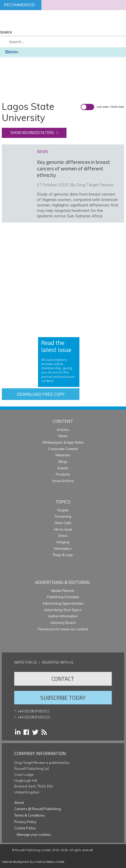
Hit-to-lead (63, 529)
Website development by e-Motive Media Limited (33, 862)
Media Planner (63, 591)
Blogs (63, 462)
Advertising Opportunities (63, 603)
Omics (63, 536)
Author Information (63, 616)
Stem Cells (63, 523)
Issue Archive (63, 481)
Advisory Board (63, 623)
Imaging (63, 542)
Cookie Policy (25, 828)
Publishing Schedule (63, 597)
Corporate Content (63, 449)
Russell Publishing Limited (33, 850)
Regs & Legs (63, 555)
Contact (63, 679)
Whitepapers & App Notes (63, 442)
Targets (63, 510)
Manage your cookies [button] (34, 834)
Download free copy (41, 394)
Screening (63, 516)
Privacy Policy (25, 822)
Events (63, 468)
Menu (12, 52)
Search (6, 32)
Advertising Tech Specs (63, 610)
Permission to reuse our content (63, 629)
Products (63, 474)
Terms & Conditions (29, 815)
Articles (63, 430)
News (63, 436)
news (43, 151)
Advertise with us (58, 662)
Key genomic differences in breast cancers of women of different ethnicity (73, 168)
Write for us (26, 662)
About (19, 803)
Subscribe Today (63, 698)
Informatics (63, 549)
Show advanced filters (32, 133)
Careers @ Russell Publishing (38, 809)
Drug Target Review (95, 185)
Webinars (63, 455)
